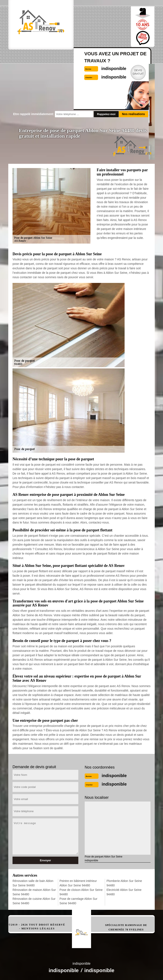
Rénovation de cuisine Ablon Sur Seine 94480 (34, 901)
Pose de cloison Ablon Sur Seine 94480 (81, 892)
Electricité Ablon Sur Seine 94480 (124, 892)
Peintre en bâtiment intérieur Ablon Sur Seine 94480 (78, 883)
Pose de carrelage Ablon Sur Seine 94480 (78, 901)
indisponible (114, 776)
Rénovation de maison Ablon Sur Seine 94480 (34, 892)
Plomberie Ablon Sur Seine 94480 (124, 883)
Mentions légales (38, 929)
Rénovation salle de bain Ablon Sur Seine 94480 (33, 883)
